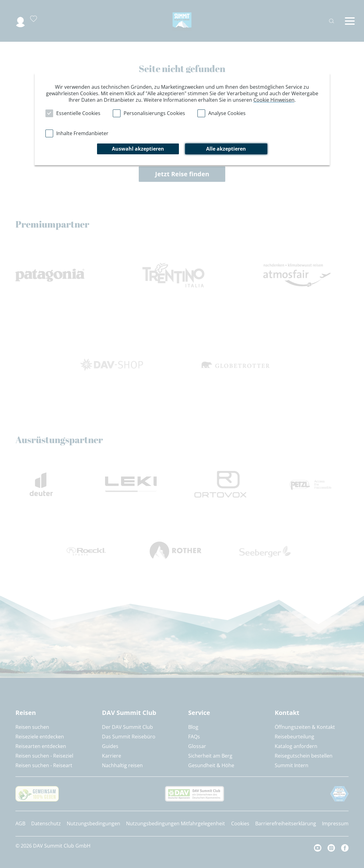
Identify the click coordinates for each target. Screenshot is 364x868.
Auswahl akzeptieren (138, 149)
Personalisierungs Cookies (154, 113)
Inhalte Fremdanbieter (82, 133)
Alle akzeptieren (226, 149)
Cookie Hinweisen (274, 100)
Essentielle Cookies (78, 113)
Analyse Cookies (227, 113)
